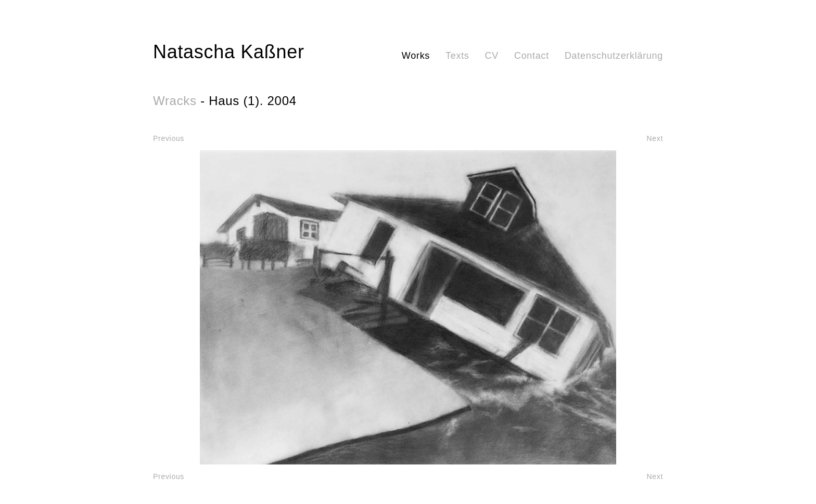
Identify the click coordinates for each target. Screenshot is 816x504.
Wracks (175, 101)
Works (416, 56)
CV (492, 56)
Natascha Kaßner (229, 52)
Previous (169, 138)
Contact (532, 56)
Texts (457, 56)
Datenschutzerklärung (614, 56)
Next (655, 138)
